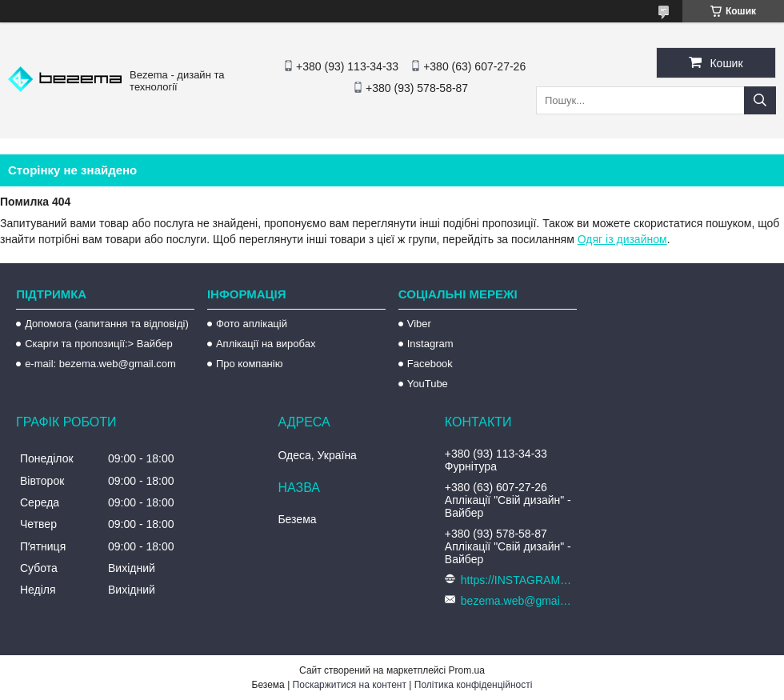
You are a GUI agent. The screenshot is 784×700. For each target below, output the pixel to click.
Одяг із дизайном (622, 239)
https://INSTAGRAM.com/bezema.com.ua (517, 580)
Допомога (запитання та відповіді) (107, 324)
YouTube (428, 384)
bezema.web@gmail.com (517, 601)
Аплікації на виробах (266, 344)
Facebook (430, 364)
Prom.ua (467, 670)
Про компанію (250, 364)
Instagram (430, 344)
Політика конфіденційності (474, 685)
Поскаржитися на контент (350, 685)
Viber (419, 324)
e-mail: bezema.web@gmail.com (100, 364)
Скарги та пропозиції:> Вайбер (99, 344)
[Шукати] (760, 100)
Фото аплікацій (252, 324)
